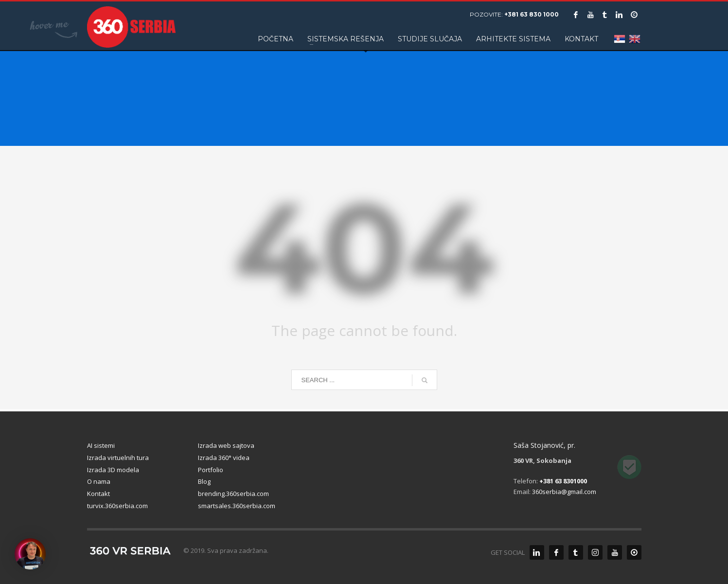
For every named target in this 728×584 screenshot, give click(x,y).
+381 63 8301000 (563, 481)
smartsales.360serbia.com (237, 506)
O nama (99, 481)
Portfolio (211, 470)
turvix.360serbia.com (117, 506)
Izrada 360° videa (224, 458)
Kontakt (98, 494)
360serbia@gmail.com (564, 492)
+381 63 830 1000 (532, 14)
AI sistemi (101, 445)
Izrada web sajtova (226, 445)
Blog (204, 481)
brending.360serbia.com (233, 494)
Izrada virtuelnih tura (118, 458)
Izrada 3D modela (113, 470)
